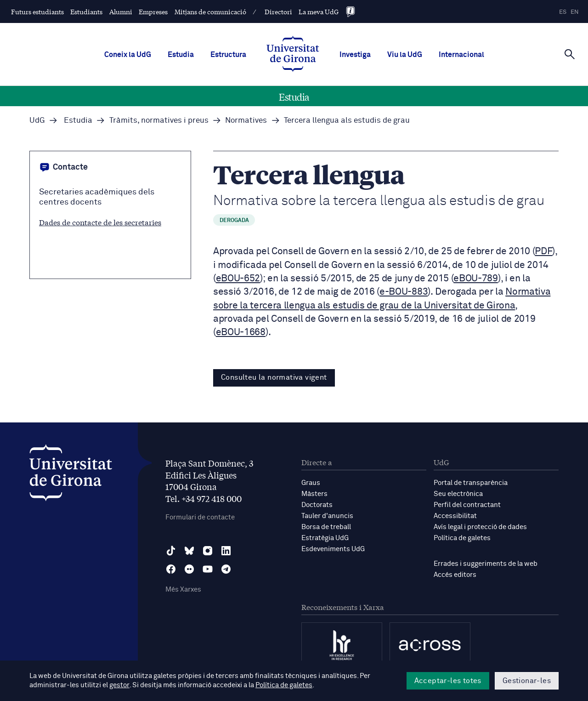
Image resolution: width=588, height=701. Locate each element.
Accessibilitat (455, 516)
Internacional (461, 55)
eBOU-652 (238, 279)
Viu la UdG (405, 55)
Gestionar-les (527, 681)
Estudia (181, 55)
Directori (278, 11)
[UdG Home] (293, 55)
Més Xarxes (183, 590)
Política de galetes (462, 538)
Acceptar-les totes (448, 681)
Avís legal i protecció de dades (480, 527)
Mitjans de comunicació (210, 11)
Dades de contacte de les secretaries (100, 222)
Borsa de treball (326, 527)
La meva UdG (319, 11)
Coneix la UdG (128, 55)
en (575, 12)
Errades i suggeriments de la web (486, 564)
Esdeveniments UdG (333, 549)
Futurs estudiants (37, 11)
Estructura (228, 55)
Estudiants (86, 11)
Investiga (355, 55)
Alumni (121, 11)
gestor (119, 686)
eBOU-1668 (241, 333)
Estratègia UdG (325, 538)
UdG (37, 121)
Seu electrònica (458, 494)
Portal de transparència (471, 483)
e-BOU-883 (404, 292)
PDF (543, 252)
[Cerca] (570, 54)
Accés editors (455, 575)
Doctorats (317, 505)
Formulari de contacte (200, 517)
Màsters (314, 494)
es (563, 12)
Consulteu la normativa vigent (274, 377)
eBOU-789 (475, 279)
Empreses (153, 11)
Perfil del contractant (467, 505)
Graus (311, 483)
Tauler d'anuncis (327, 516)
